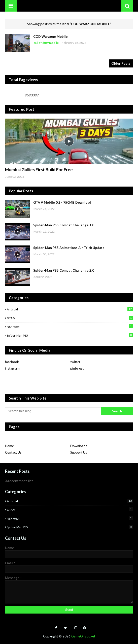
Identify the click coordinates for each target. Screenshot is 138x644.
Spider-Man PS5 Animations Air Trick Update (69, 248)
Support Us (79, 452)
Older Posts (121, 63)
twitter (75, 362)
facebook (12, 362)
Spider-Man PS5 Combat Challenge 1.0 (64, 225)
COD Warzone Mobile (50, 37)
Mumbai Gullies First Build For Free (39, 170)
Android (70, 309)
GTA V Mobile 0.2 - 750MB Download (62, 202)
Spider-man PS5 (70, 335)
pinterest (77, 368)
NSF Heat (70, 326)
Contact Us (13, 452)
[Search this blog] (53, 411)
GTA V (70, 318)
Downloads (79, 446)
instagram (12, 368)
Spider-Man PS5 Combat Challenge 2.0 (64, 270)
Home (9, 446)
